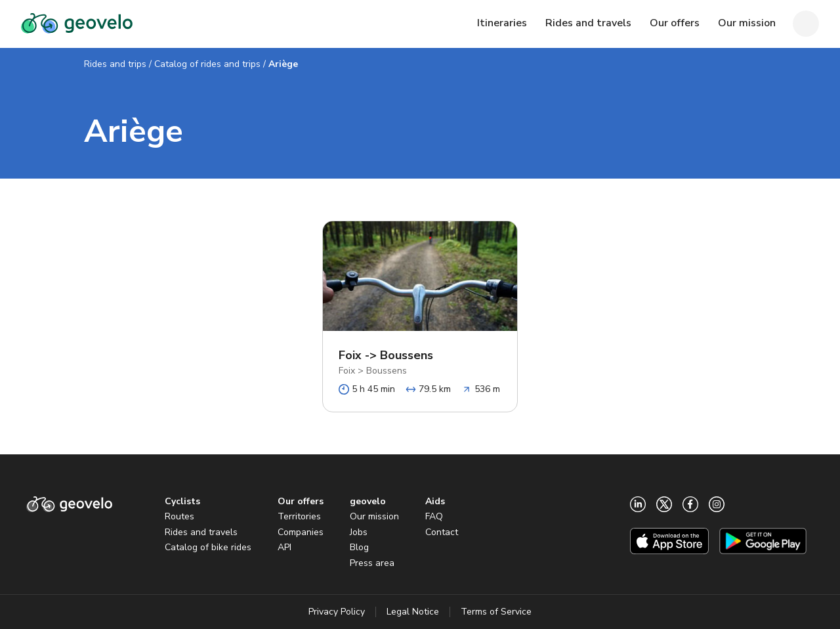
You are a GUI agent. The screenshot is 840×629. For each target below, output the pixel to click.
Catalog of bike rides (208, 547)
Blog (359, 547)
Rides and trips (115, 64)
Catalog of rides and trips (207, 64)
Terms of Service (496, 612)
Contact (442, 532)
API (284, 547)
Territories (299, 516)
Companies (301, 532)
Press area (372, 563)
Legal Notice (413, 612)
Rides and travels (201, 532)
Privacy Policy (337, 612)
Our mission (374, 516)
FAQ (434, 516)
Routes (179, 516)
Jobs (359, 532)
